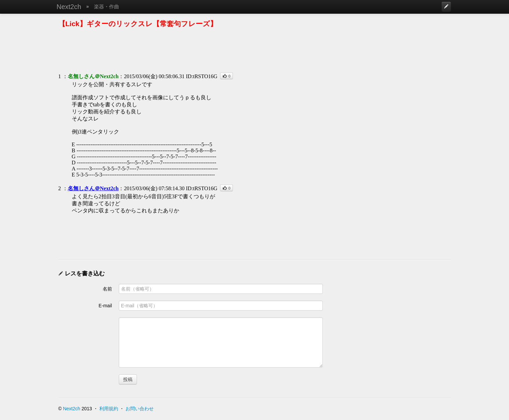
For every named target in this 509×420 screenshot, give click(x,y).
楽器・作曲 (107, 7)
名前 (107, 289)
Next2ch (69, 7)
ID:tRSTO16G (202, 76)
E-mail (105, 306)
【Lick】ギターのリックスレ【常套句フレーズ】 (138, 24)
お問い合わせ (140, 409)
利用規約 (109, 409)
